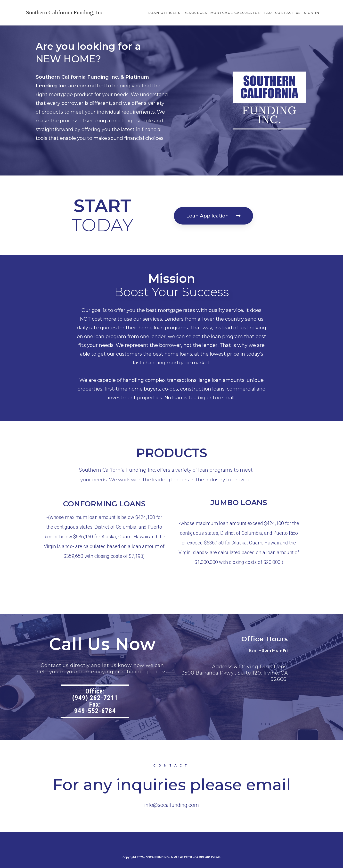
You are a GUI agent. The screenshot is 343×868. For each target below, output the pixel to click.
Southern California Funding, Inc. (65, 12)
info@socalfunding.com (171, 805)
